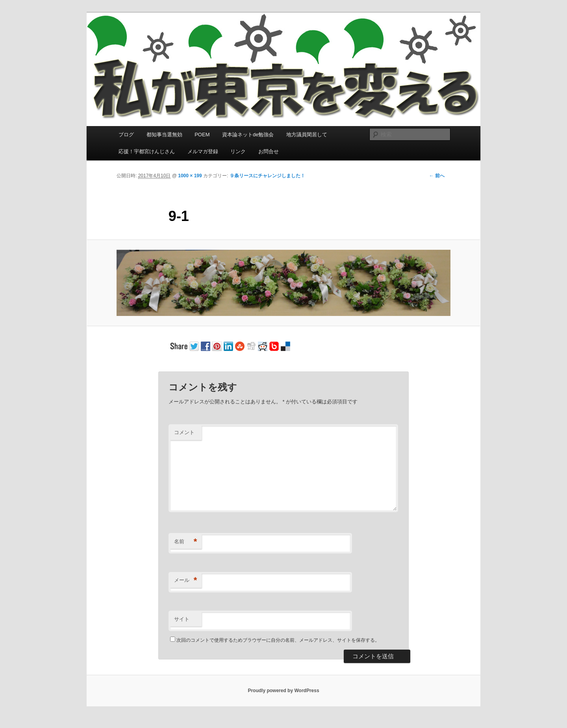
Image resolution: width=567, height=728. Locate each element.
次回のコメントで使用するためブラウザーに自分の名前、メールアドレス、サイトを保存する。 (278, 640)
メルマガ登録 (203, 151)
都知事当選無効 (164, 135)
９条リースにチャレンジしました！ (267, 176)
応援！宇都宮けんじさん (147, 151)
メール (186, 580)
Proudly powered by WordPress (283, 691)
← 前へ (437, 176)
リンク (238, 151)
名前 (186, 542)
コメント (184, 432)
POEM (202, 135)
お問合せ (269, 151)
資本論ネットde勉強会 (248, 135)
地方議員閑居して (307, 135)
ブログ (126, 135)
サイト (182, 619)
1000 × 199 (190, 176)
